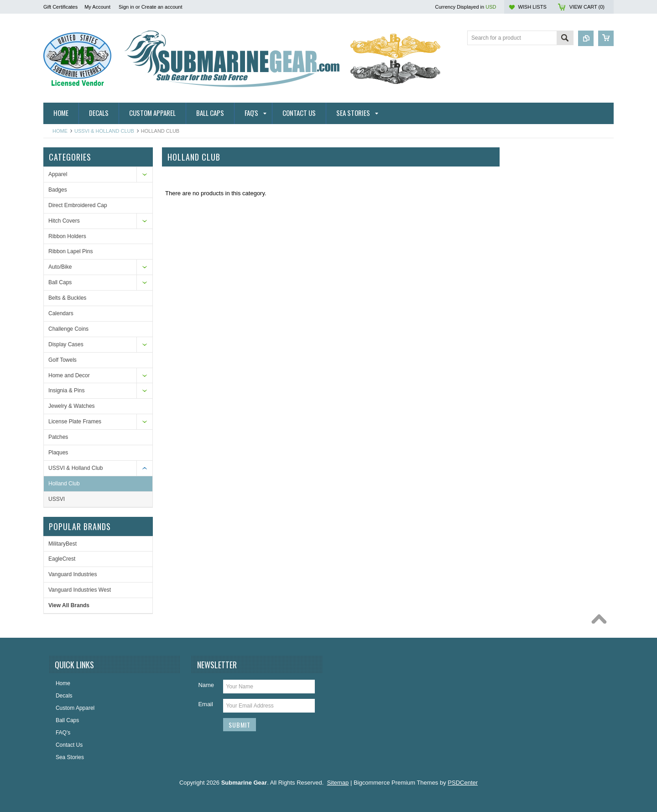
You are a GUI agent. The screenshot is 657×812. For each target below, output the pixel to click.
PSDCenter (463, 783)
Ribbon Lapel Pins (70, 251)
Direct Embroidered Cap (78, 205)
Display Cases (66, 344)
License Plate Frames (75, 422)
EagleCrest (62, 559)
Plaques (58, 453)
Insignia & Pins (66, 390)
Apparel (58, 174)
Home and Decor (69, 375)
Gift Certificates (60, 7)
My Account (97, 7)
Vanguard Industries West (80, 590)
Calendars (61, 313)
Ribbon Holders (67, 236)
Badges (58, 190)
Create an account (162, 7)
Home (60, 131)
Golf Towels (63, 360)
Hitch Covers (64, 221)
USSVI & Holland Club (104, 131)
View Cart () (587, 7)
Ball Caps (60, 282)
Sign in (126, 7)
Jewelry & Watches (72, 406)
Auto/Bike (60, 267)
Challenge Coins (68, 329)
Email (206, 704)
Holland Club (64, 484)
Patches (58, 437)
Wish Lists (532, 7)
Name (206, 685)
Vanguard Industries (73, 574)
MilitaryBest (63, 544)
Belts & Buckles (67, 298)
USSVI (57, 499)
